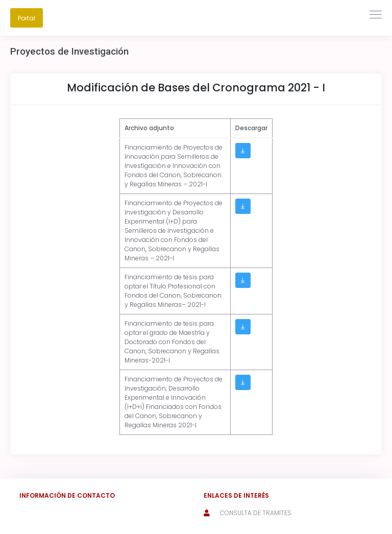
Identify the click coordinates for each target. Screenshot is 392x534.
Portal (27, 18)
